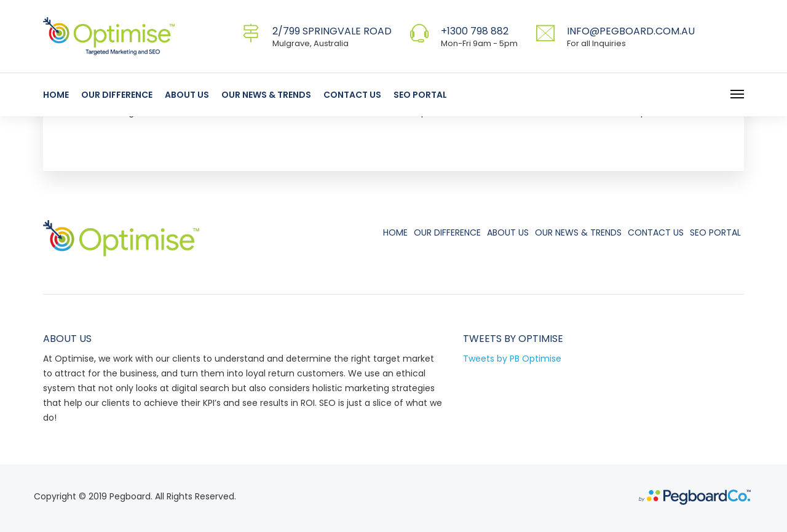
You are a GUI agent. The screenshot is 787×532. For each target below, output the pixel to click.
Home (56, 95)
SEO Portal (420, 95)
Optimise (541, 339)
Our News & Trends (266, 95)
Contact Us (352, 95)
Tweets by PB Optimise (512, 359)
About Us (187, 95)
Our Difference (117, 95)
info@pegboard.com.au (631, 31)
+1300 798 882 (475, 31)
